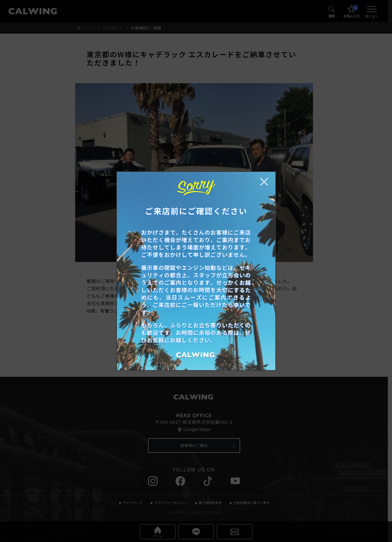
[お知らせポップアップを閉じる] (264, 182)
